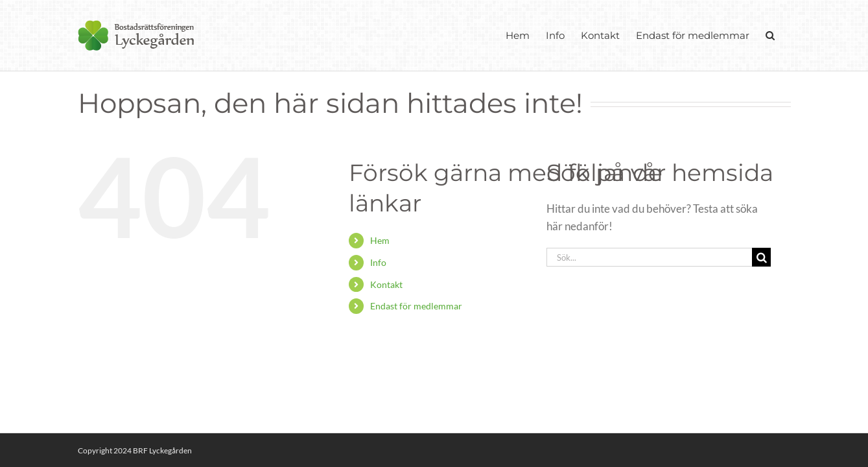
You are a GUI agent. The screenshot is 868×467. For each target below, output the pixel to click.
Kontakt (386, 284)
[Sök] (761, 257)
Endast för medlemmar (416, 306)
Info (378, 262)
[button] (786, 35)
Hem (380, 240)
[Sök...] (650, 257)
